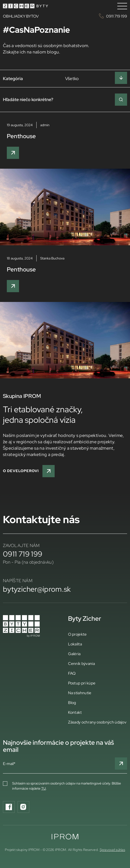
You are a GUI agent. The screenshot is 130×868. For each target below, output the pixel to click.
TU (44, 788)
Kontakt (75, 712)
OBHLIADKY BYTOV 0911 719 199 (65, 16)
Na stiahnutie (80, 693)
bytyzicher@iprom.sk (37, 589)
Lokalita (75, 644)
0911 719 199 (23, 554)
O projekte (77, 634)
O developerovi (29, 471)
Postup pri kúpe (82, 683)
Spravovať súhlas (112, 850)
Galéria (74, 654)
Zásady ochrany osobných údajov (97, 722)
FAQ (72, 673)
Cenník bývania (81, 663)
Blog (72, 703)
